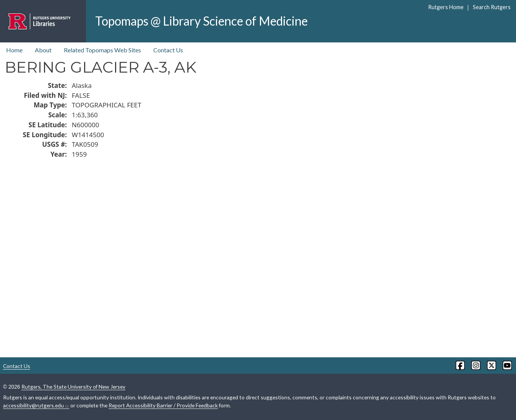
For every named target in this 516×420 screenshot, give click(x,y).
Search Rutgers (492, 7)
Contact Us (168, 50)
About (43, 50)
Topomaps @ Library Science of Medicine (201, 21)
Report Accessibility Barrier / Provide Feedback (163, 405)
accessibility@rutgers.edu (36, 405)
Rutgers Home (446, 7)
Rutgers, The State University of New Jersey (73, 387)
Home (14, 50)
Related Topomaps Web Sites (102, 50)
